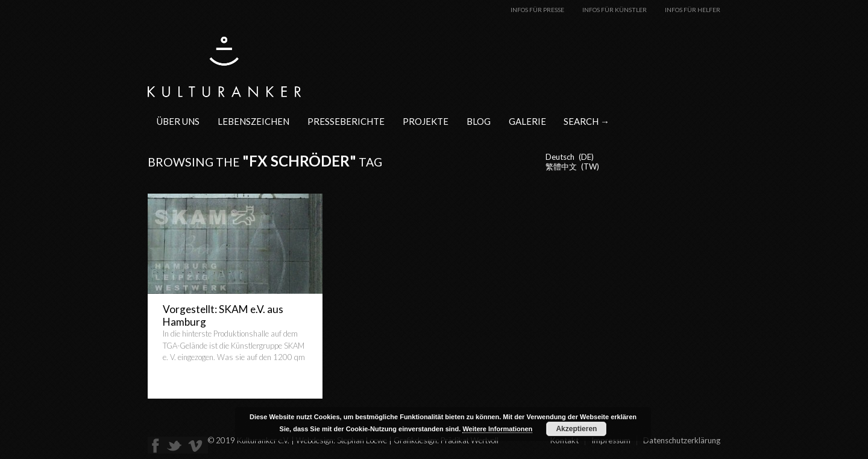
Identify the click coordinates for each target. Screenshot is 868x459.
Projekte (426, 121)
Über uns (178, 121)
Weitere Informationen (497, 429)
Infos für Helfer (693, 10)
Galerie (527, 121)
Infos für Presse (537, 10)
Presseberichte (346, 121)
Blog (479, 121)
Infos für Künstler (615, 10)
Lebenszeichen (253, 121)
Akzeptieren (576, 429)
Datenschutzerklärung (682, 440)
